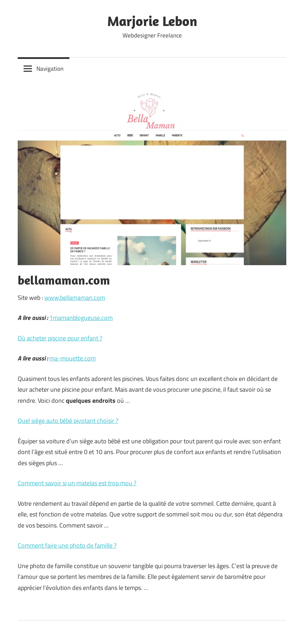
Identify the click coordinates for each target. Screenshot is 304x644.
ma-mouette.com (73, 358)
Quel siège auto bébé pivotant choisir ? (68, 421)
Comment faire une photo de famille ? (67, 545)
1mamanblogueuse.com (81, 318)
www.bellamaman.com (75, 298)
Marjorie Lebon (152, 21)
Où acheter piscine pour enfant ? (60, 338)
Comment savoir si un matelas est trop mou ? (77, 483)
